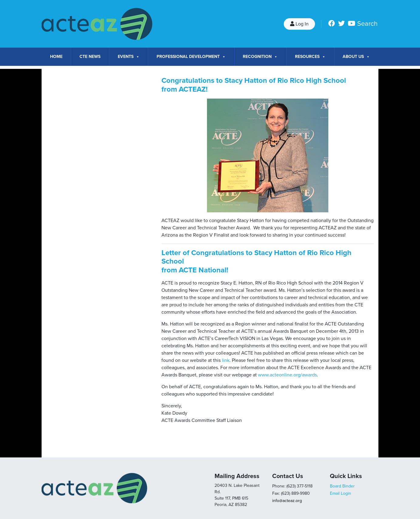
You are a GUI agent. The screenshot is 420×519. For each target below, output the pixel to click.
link (226, 360)
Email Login (340, 493)
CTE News (90, 57)
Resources (310, 57)
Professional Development (191, 57)
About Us (356, 57)
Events (129, 57)
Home (56, 57)
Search (367, 24)
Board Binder (342, 486)
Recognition (260, 57)
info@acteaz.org (287, 501)
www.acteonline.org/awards (287, 375)
